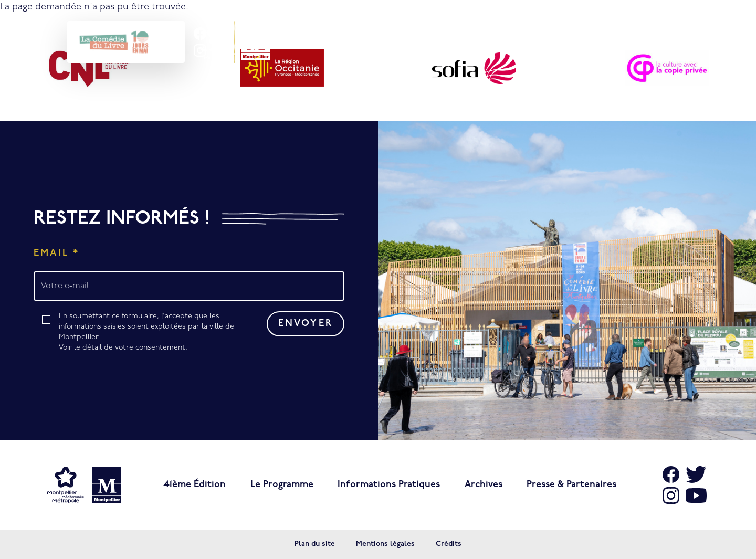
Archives (484, 485)
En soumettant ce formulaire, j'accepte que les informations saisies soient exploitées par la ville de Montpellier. (150, 333)
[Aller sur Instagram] (671, 495)
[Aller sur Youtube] (696, 495)
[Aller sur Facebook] (671, 474)
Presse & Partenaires (571, 485)
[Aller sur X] (696, 474)
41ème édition (195, 485)
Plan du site (315, 544)
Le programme (282, 485)
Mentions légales (385, 544)
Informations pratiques (389, 485)
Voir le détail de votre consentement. (123, 348)
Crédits (449, 544)
